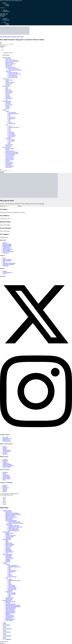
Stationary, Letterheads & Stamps (12, 61)
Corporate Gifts (6, 248)
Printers (5, 446)
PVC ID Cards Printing (8, 252)
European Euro (6, 11)
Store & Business (7, 450)
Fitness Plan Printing (10, 156)
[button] (2, 643)
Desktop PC (5, 472)
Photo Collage (8, 90)
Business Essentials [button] (7, 57)
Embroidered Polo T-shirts (13, 127)
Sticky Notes (8, 104)
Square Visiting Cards (13, 75)
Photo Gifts (8, 94)
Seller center (3, 15)
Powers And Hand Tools (8, 466)
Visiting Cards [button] (8, 71)
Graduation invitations (10, 158)
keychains (8, 95)
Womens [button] (7, 111)
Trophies (7, 81)
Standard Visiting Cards (13, 72)
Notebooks (8, 106)
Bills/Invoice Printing (10, 148)
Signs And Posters (9, 65)
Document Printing (7, 244)
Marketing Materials (10, 62)
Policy (4, 258)
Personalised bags (9, 99)
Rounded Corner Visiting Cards (15, 74)
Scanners (5, 449)
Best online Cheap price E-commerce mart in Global (12, 37)
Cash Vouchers (8, 66)
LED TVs (5, 453)
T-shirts (10, 126)
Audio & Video (6, 477)
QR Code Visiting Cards (13, 77)
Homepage (42, 204)
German (7, 5)
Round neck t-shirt (7, 439)
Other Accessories (12, 124)
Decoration (5, 461)
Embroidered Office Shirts (13, 114)
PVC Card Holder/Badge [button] (10, 67)
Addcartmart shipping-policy (9, 263)
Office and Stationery (8, 249)
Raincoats (10, 137)
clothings (5, 243)
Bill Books (8, 161)
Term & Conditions (7, 259)
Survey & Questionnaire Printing (12, 153)
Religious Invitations (10, 166)
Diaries (7, 89)
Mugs (7, 87)
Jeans (9, 116)
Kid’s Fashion (9, 592)
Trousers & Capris (12, 117)
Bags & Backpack (12, 136)
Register (8, 55)
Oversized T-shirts (9, 145)
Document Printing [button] (7, 147)
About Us (5, 271)
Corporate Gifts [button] (6, 79)
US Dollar (5, 10)
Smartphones (6, 475)
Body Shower (6, 488)
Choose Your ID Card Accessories (15, 70)
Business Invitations (9, 160)
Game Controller (7, 476)
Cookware (5, 459)
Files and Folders (9, 105)
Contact (5, 274)
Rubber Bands (8, 102)
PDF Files (8, 150)
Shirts (9, 129)
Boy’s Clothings (12, 140)
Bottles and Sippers (9, 91)
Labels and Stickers (9, 157)
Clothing (5, 563)
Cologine (5, 490)
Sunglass (10, 122)
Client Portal (6, 266)
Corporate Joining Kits (10, 82)
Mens (7, 578)
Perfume (5, 491)
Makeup (5, 486)
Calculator (8, 109)
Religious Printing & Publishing (12, 152)
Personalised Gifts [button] (6, 86)
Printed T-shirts (9, 146)
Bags (9, 121)
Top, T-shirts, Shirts (12, 112)
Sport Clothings (11, 133)
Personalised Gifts (7, 247)
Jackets (10, 131)
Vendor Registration (7, 272)
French (7, 4)
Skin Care (5, 489)
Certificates (8, 85)
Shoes (9, 120)
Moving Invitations (9, 163)
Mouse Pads (8, 96)
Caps (7, 100)
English (4, 3)
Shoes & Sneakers (12, 135)
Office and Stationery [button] (7, 101)
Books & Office (9, 167)
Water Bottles (8, 97)
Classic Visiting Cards (13, 76)
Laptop (4, 474)
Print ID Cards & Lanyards (14, 69)
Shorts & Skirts (11, 119)
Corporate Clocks (9, 84)
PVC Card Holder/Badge (11, 521)
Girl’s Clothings (11, 141)
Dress (9, 115)
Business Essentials (7, 245)
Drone (4, 480)
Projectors (5, 448)
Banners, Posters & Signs (11, 64)
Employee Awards (9, 80)
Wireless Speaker (7, 479)
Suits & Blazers (11, 132)
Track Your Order (4, 14)
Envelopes (8, 107)
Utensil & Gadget (7, 467)
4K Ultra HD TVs (7, 451)
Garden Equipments (7, 464)
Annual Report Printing (10, 155)
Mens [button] (7, 125)
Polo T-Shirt (5, 437)
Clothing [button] (4, 110)
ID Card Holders (7, 250)
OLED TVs (5, 454)
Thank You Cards (9, 162)
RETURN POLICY (7, 261)
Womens (8, 564)
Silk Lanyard (6, 253)
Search (2, 47)
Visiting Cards (9, 524)
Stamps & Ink (8, 59)
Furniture (5, 462)
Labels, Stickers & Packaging (11, 60)
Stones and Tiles (9, 92)
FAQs (4, 262)
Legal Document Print (10, 151)
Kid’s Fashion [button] (8, 138)
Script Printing (8, 165)
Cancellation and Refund (8, 264)
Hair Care (5, 485)
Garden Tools (6, 463)
